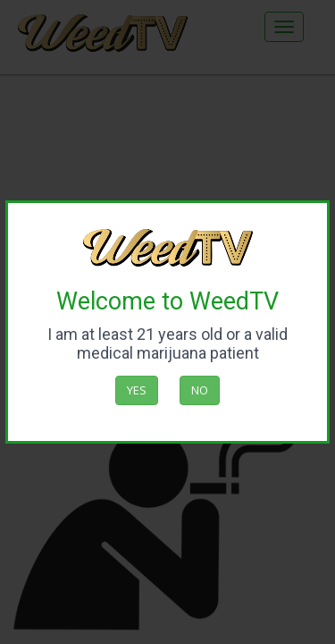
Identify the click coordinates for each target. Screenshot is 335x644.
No (200, 390)
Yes (137, 390)
